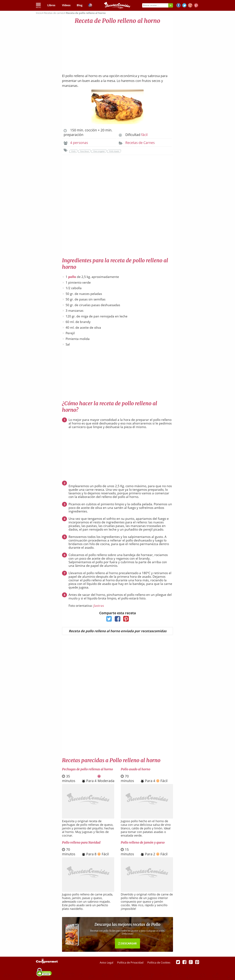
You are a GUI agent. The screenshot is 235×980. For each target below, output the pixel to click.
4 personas (79, 143)
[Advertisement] (117, 47)
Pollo (73, 151)
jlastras (99, 606)
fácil (144, 135)
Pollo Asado (114, 151)
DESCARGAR (127, 943)
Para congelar (99, 151)
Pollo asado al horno (136, 769)
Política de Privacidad (131, 963)
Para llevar (84, 151)
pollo (72, 277)
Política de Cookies (159, 963)
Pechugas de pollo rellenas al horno (87, 769)
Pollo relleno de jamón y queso (143, 842)
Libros (51, 5)
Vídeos (66, 5)
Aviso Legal (107, 963)
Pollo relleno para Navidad (81, 842)
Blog (80, 5)
